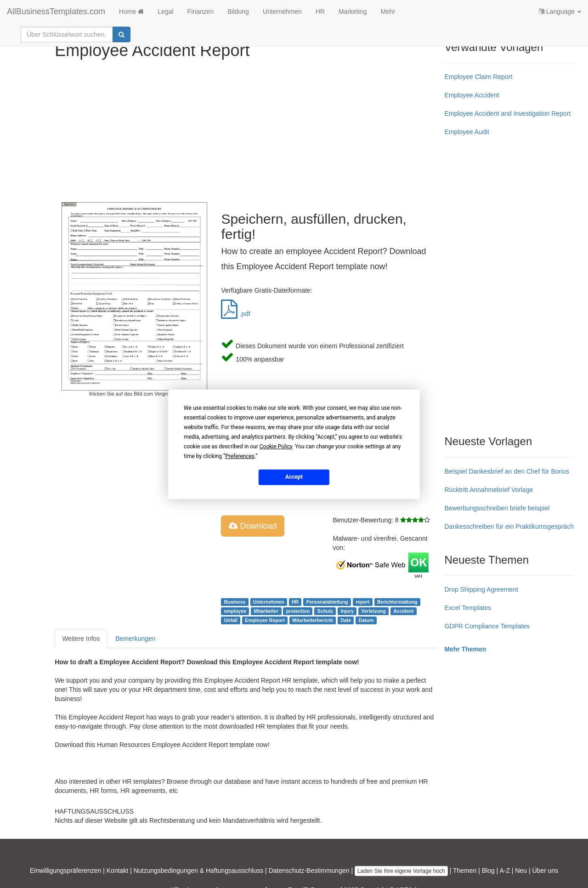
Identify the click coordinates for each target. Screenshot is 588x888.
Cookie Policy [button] (276, 446)
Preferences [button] (240, 456)
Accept (294, 477)
